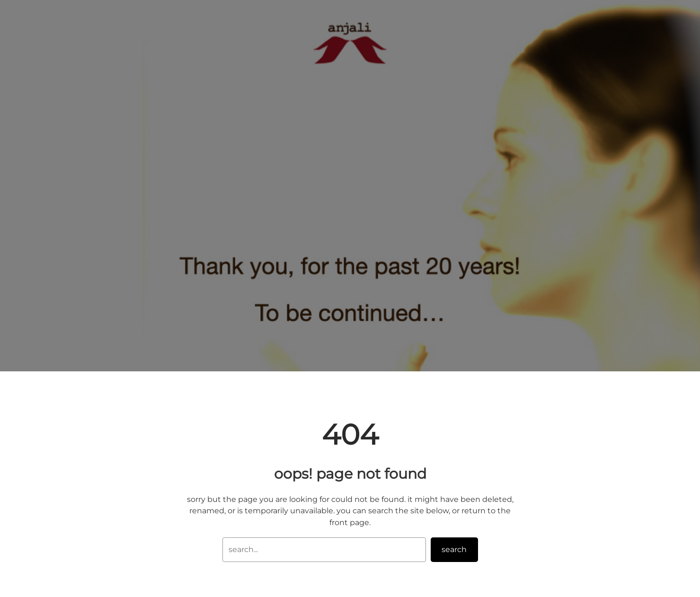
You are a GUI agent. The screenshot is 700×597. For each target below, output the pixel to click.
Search (454, 549)
